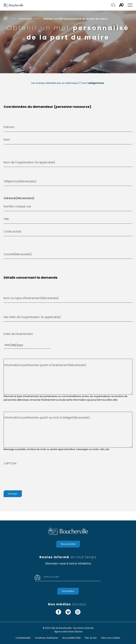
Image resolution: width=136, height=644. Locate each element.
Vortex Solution (75, 632)
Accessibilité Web (71, 638)
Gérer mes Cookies (111, 638)
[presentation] (31, 476)
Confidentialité (23, 638)
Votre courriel (51, 577)
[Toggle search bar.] (113, 5)
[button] (130, 5)
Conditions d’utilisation (46, 638)
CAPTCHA (10, 463)
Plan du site (91, 638)
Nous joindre (68, 544)
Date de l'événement (18, 334)
